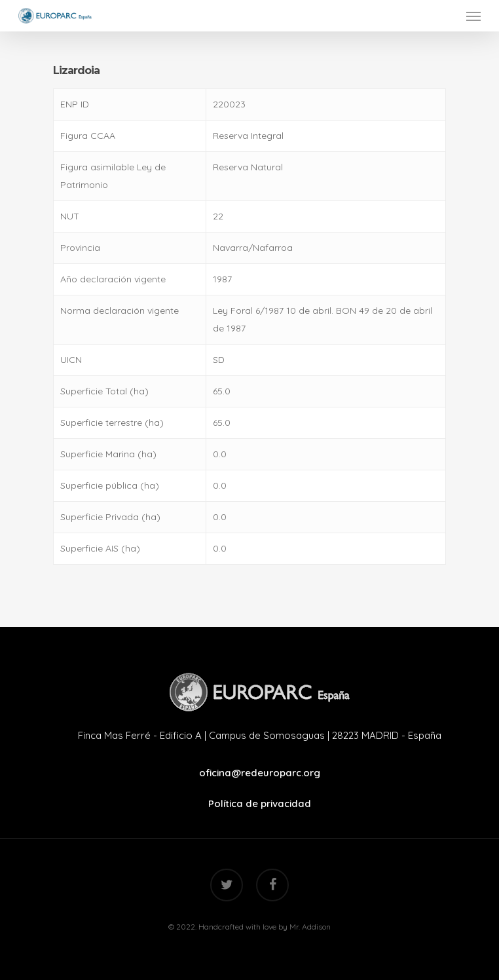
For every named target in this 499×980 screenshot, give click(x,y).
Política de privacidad (260, 803)
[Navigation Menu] (473, 16)
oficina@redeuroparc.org (260, 773)
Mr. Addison (310, 927)
